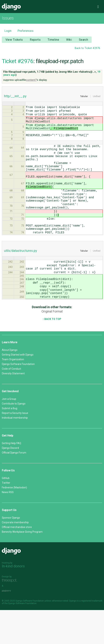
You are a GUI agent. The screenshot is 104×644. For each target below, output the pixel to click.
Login (8, 31)
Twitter (6, 517)
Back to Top (52, 353)
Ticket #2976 (18, 61)
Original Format (52, 345)
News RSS (8, 526)
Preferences (25, 31)
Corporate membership (15, 556)
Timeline (53, 40)
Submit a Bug (10, 442)
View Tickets (14, 40)
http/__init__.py (15, 96)
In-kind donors (13, 600)
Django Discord (10, 482)
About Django (10, 384)
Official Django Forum (14, 487)
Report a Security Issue (15, 447)
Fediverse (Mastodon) (14, 521)
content (31, 80)
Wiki (69, 40)
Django (11, 7)
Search (84, 40)
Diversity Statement (13, 407)
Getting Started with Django (18, 389)
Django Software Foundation (18, 398)
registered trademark (92, 635)
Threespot (10, 615)
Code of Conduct (11, 403)
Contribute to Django (14, 438)
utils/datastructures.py (20, 277)
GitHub (6, 512)
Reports (35, 40)
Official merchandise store (17, 561)
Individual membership (15, 452)
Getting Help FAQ (11, 477)
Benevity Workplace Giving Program (22, 566)
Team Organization (13, 393)
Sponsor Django (11, 552)
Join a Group (9, 433)
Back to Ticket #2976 (87, 48)
